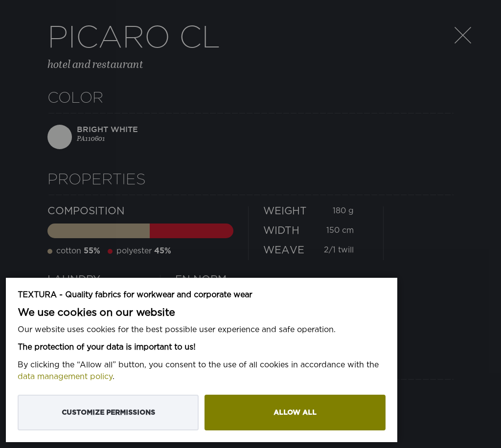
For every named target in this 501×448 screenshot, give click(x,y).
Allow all (295, 413)
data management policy (65, 377)
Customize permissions (108, 413)
